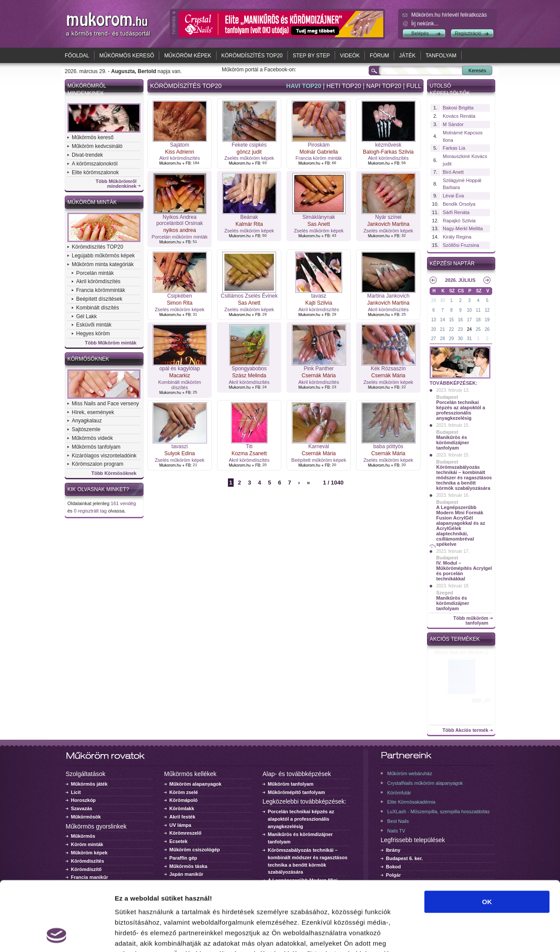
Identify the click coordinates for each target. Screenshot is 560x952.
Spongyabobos (249, 369)
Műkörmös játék (89, 784)
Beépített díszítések (99, 299)
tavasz (319, 296)
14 (443, 320)
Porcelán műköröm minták (180, 237)
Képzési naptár (452, 263)
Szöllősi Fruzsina (461, 245)
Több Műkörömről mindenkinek (116, 184)
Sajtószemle (86, 429)
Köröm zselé (184, 792)
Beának (249, 217)
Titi (249, 446)
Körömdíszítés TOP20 (252, 56)
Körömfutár (399, 793)
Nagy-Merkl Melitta (463, 228)
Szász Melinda (249, 376)
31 (469, 339)
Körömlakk (182, 808)
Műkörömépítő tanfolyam (296, 792)
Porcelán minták (95, 273)
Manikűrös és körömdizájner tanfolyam (453, 443)
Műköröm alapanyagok (195, 784)
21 (443, 329)
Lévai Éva (453, 196)
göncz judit (249, 152)
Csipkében (180, 296)
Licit (76, 792)
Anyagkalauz (87, 421)
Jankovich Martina (388, 224)
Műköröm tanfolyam (291, 784)
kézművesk (388, 145)
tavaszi (180, 446)
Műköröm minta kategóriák (103, 264)
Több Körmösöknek (114, 473)
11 (478, 310)
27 (433, 339)
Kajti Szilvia (319, 303)
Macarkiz (179, 376)
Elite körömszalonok (95, 172)
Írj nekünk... (425, 24)
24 (469, 329)
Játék (407, 56)
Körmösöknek (88, 359)
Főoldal (77, 56)
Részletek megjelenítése (497, 935)
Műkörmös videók (92, 438)
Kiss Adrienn (180, 152)
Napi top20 (384, 86)
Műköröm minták (92, 202)
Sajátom (179, 145)
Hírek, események (93, 412)
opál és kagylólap (180, 369)
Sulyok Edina (179, 453)
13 (433, 320)
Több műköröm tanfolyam (471, 621)
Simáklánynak (319, 217)
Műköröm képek (187, 56)
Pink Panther (319, 369)
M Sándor (453, 124)
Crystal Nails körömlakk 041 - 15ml (461, 655)
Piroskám (318, 145)
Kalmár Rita (249, 224)
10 (469, 310)
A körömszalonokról (95, 164)
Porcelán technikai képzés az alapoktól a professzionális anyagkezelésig (461, 410)
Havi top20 (304, 86)
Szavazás (82, 808)
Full (414, 86)
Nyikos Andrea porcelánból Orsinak (180, 220)
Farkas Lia (454, 148)
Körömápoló (184, 800)
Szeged (445, 593)
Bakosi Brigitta (458, 108)
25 (478, 329)
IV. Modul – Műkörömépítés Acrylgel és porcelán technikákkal (464, 571)
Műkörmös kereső (127, 56)
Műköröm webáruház (410, 773)
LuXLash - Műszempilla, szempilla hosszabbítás (438, 811)
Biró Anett (453, 172)
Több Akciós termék (465, 730)
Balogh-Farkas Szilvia (388, 152)
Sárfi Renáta (456, 212)
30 (443, 300)
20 (433, 329)
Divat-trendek (87, 155)
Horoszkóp (83, 800)
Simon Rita (180, 303)
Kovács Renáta (459, 116)
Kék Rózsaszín (388, 369)
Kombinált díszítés (98, 308)
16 (460, 320)
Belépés (420, 33)
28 (443, 339)
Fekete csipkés (249, 145)
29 (433, 300)
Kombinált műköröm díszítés (180, 385)
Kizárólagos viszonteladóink (104, 456)
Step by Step (311, 56)
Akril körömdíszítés (98, 281)
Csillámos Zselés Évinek (249, 296)
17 (469, 320)
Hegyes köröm (93, 334)
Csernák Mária (318, 376)
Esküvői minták (94, 325)
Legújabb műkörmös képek (103, 256)
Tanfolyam (441, 56)
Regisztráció (468, 33)
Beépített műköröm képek (319, 460)
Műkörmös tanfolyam (96, 447)
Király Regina (457, 237)
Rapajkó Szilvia (459, 221)
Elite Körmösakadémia (411, 802)
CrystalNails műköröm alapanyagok (425, 783)
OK (487, 837)
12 (487, 310)
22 (451, 329)
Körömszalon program (98, 464)
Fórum (379, 56)
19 (487, 320)
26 (487, 329)
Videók (350, 56)
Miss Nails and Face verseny (105, 404)
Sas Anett (319, 224)
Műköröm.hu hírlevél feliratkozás (449, 15)
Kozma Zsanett (249, 453)
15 (451, 320)
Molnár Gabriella (318, 152)
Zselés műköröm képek (249, 158)
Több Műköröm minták (111, 343)
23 (460, 329)
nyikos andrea (180, 230)
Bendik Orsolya (459, 204)
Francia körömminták (101, 290)
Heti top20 (344, 86)
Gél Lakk (86, 316)
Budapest (447, 397)
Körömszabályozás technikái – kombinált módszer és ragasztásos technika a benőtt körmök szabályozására (464, 478)
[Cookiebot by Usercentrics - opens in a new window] (57, 935)
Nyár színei (388, 217)
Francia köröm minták (319, 158)
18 (478, 320)
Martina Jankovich (388, 296)
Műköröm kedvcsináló (97, 146)
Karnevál (319, 446)
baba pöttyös (388, 446)
